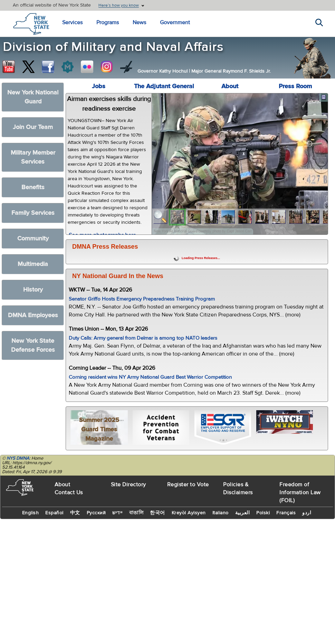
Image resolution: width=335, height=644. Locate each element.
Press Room (295, 86)
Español (54, 513)
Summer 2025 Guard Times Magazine (99, 429)
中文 (75, 513)
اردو (307, 513)
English (31, 513)
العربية (243, 513)
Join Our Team (33, 127)
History (33, 290)
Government (175, 22)
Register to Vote (188, 485)
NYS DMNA (18, 458)
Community (33, 238)
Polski (263, 513)
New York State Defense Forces (33, 345)
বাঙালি (136, 513)
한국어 (157, 513)
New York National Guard (33, 97)
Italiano (221, 513)
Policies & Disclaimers (238, 489)
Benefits (33, 187)
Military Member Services (33, 157)
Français (286, 513)
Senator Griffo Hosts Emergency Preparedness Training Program (142, 299)
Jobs (99, 86)
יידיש (117, 513)
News (139, 22)
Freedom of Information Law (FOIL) (300, 493)
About (230, 86)
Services (72, 22)
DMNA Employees (33, 315)
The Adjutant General (164, 86)
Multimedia (33, 264)
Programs (108, 22)
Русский (96, 513)
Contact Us (69, 493)
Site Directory (128, 485)
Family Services (33, 213)
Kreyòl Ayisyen (189, 513)
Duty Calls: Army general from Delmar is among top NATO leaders (143, 338)
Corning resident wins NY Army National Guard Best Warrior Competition (150, 377)
